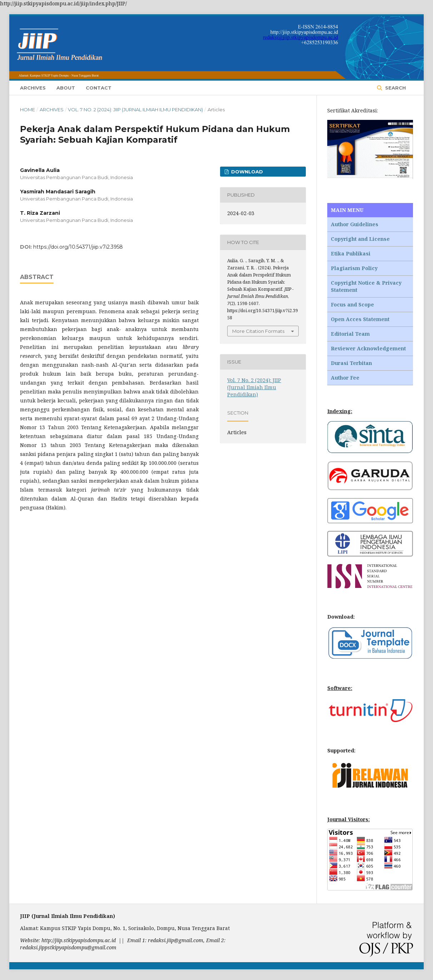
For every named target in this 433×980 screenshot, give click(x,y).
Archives (33, 88)
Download (246, 172)
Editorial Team (350, 334)
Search (395, 88)
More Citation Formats (258, 331)
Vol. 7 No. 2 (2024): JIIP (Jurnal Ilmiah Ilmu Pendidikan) (135, 110)
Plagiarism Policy (354, 268)
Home (28, 110)
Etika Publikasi (351, 253)
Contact (99, 88)
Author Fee (345, 378)
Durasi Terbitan (351, 363)
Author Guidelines (355, 224)
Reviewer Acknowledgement (368, 348)
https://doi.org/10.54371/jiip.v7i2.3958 (78, 247)
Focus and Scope (352, 304)
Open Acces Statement (360, 319)
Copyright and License (360, 239)
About (66, 88)
